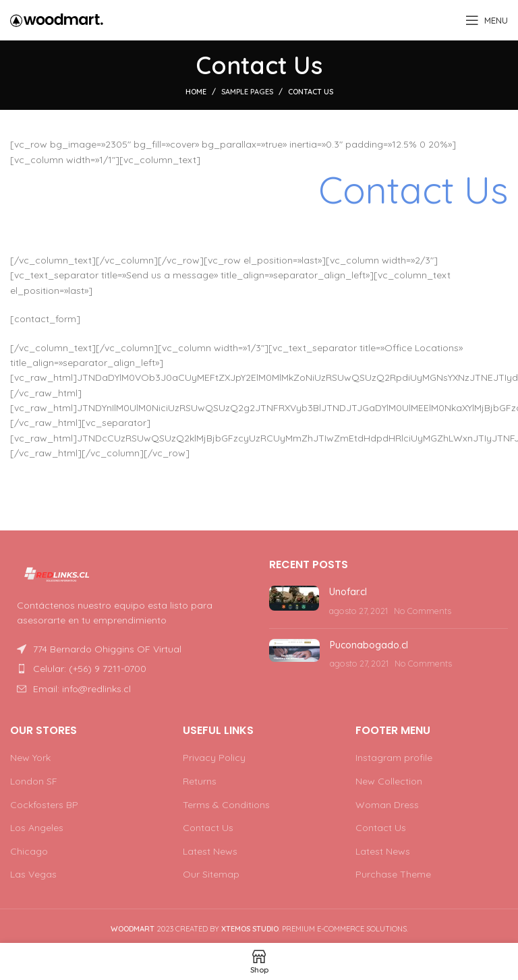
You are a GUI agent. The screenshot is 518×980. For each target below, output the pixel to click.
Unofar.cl (348, 592)
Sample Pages (247, 92)
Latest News (210, 851)
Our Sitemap (211, 874)
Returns (200, 781)
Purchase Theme (393, 874)
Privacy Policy (214, 758)
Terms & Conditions (226, 805)
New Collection (389, 781)
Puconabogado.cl (369, 645)
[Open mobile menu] (487, 20)
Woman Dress (387, 805)
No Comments (423, 611)
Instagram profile (394, 758)
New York (30, 758)
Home (196, 92)
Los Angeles (37, 828)
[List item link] (129, 669)
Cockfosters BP (44, 805)
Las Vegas (33, 874)
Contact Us (208, 828)
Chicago (29, 851)
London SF (34, 781)
